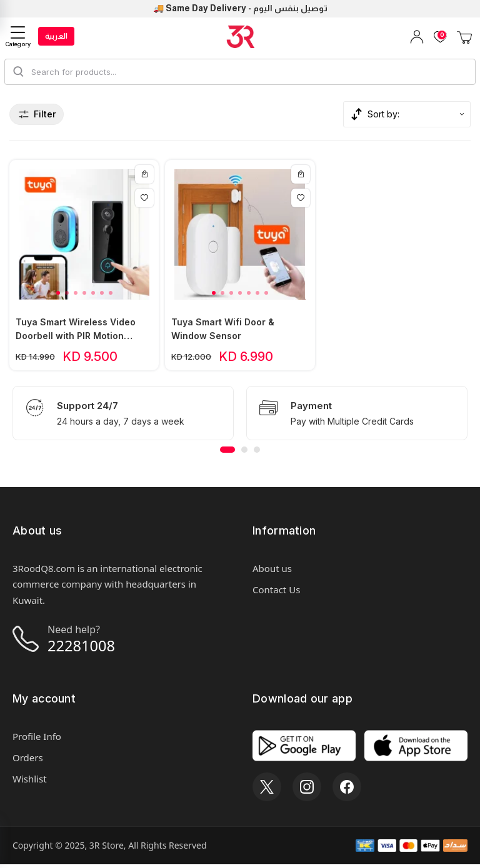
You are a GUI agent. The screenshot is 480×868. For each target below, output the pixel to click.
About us (272, 571)
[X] (267, 791)
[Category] (18, 37)
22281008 (85, 649)
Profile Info (37, 740)
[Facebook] (347, 791)
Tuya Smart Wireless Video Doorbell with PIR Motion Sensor (76, 332)
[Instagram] (307, 791)
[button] (58, 295)
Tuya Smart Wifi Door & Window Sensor (223, 331)
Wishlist (30, 782)
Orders (28, 761)
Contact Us (276, 592)
